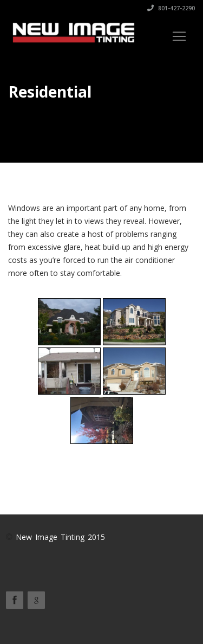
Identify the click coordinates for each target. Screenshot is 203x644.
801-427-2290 (171, 8)
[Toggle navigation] (179, 36)
